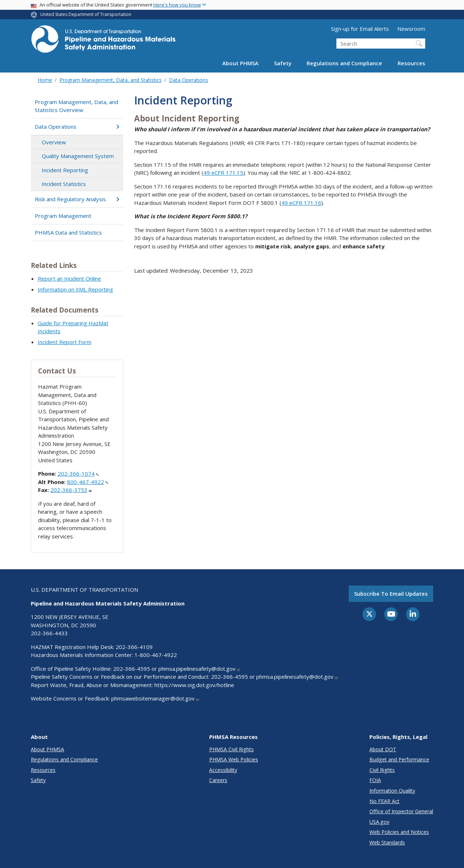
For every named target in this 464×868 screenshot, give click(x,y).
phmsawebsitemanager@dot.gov (156, 698)
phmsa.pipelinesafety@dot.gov (200, 669)
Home (45, 80)
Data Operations (188, 80)
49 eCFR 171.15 (223, 173)
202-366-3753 (71, 490)
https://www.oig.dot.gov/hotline (194, 685)
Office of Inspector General (401, 811)
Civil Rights (382, 770)
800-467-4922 (88, 482)
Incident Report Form (65, 342)
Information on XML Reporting (75, 289)
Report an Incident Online (69, 278)
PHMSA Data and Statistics (68, 232)
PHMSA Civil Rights (231, 749)
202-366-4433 (49, 633)
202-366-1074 (78, 474)
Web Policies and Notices (399, 832)
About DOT (383, 749)
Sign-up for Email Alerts (360, 29)
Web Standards (387, 842)
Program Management (63, 216)
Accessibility (223, 770)
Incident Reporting (65, 170)
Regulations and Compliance (344, 63)
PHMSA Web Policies (234, 759)
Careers (218, 780)
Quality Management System (78, 156)
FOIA (375, 780)
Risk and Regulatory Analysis (77, 199)
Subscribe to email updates (391, 594)
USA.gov (379, 822)
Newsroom (411, 29)
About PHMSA (240, 63)
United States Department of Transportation (86, 14)
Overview (54, 142)
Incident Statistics (64, 184)
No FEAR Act (384, 801)
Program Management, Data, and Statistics (111, 80)
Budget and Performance (399, 759)
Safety (283, 63)
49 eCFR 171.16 (301, 203)
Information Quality (392, 791)
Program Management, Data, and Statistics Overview (76, 106)
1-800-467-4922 (156, 655)
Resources (411, 63)
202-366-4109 (134, 647)
